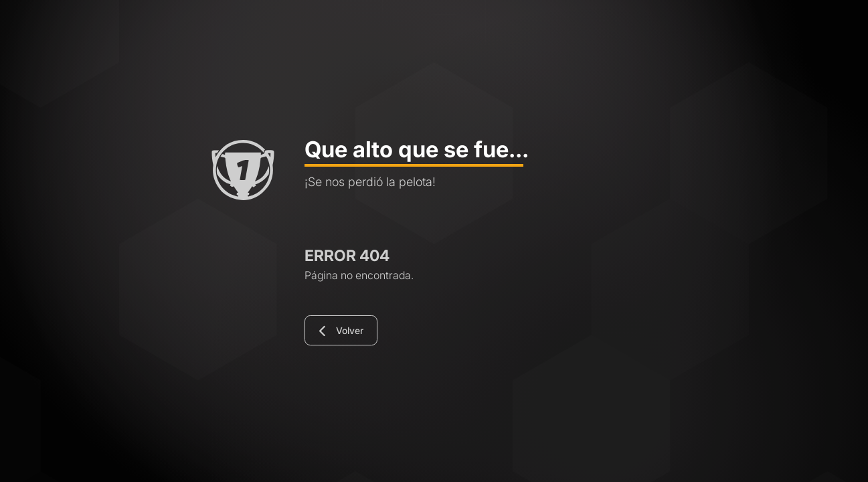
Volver (341, 331)
